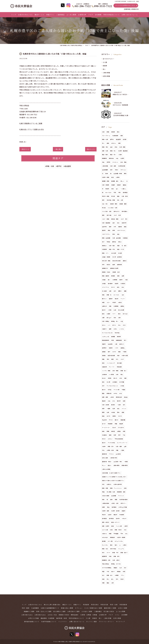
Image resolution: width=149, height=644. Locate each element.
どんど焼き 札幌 (113, 208)
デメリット (121, 496)
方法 (125, 530)
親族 (118, 196)
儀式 (111, 545)
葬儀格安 (112, 537)
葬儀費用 (104, 158)
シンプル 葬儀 (106, 371)
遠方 (114, 223)
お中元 (115, 393)
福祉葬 (121, 424)
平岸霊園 (116, 534)
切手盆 (110, 390)
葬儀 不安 (115, 553)
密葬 (110, 329)
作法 (103, 450)
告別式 (108, 265)
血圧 (118, 234)
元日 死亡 (105, 204)
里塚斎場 (104, 454)
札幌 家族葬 (106, 185)
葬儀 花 (109, 295)
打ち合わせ (121, 427)
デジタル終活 (111, 443)
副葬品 (122, 306)
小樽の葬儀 (106, 73)
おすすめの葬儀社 (107, 568)
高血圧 (126, 397)
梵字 (119, 435)
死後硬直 (110, 424)
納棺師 (119, 185)
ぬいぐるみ (108, 192)
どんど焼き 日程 (107, 211)
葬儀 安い (113, 151)
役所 (111, 170)
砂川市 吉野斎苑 (117, 257)
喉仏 (122, 374)
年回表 (110, 378)
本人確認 (104, 291)
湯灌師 (113, 185)
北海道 (104, 280)
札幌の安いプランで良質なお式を (32, 129)
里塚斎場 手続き (107, 462)
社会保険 (110, 344)
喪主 (108, 507)
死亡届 (104, 208)
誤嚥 (114, 230)
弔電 (110, 556)
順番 (116, 424)
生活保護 (114, 496)
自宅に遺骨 (105, 458)
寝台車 (117, 299)
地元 (118, 223)
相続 (125, 378)
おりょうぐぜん (119, 541)
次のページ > (91, 149)
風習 (112, 359)
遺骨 (111, 499)
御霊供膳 (123, 420)
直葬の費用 (117, 465)
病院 (122, 136)
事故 (109, 230)
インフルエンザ (111, 363)
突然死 (108, 162)
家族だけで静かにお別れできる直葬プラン (113, 481)
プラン (123, 575)
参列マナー (123, 503)
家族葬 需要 (123, 204)
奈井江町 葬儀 (106, 261)
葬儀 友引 (110, 575)
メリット (124, 409)
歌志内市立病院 (117, 261)
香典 (114, 265)
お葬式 (120, 302)
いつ (109, 325)
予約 (108, 359)
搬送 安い (113, 155)
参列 (103, 265)
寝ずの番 (109, 215)
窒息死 (104, 230)
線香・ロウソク (115, 522)
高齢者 (120, 227)
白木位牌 (114, 253)
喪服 (116, 499)
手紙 (119, 192)
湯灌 (118, 246)
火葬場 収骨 (110, 450)
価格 (108, 143)
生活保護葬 (105, 170)
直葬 (119, 143)
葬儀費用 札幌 (106, 560)
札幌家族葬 (115, 136)
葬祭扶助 (111, 158)
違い (109, 280)
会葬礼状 (104, 306)
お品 (109, 401)
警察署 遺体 (115, 181)
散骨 (107, 173)
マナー (114, 314)
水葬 (110, 291)
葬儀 (108, 132)
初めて (113, 571)
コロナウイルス (121, 230)
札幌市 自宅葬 (115, 511)
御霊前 (115, 568)
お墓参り (104, 329)
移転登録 (119, 367)
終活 (116, 147)
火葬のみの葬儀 (106, 469)
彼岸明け (104, 348)
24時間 (117, 575)
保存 (118, 287)
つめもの (124, 518)
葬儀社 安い (115, 321)
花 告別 (124, 246)
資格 (103, 295)
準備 (103, 492)
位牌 (114, 409)
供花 (103, 484)
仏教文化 (109, 484)
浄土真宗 (104, 420)
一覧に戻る (58, 149)
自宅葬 (125, 139)
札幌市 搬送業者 (123, 151)
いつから (122, 329)
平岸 (122, 534)
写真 (115, 192)
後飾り (121, 280)
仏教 (108, 412)
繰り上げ (109, 318)
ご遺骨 (122, 450)
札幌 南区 (112, 246)
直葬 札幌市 (106, 526)
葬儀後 (119, 571)
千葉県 (125, 352)
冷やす (113, 287)
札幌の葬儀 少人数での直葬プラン (111, 473)
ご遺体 (120, 155)
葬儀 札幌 (105, 139)
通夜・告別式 (106, 522)
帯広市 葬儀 (106, 196)
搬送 (108, 583)
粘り (125, 340)
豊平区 (112, 139)
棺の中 (104, 310)
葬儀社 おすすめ (116, 564)
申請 (112, 340)
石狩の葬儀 (106, 76)
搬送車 (104, 401)
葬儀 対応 (105, 549)
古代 (115, 291)
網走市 (115, 515)
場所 (103, 200)
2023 (124, 325)
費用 (125, 173)
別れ (117, 579)
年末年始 (117, 333)
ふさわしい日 (106, 337)
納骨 (103, 431)
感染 (103, 363)
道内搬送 (104, 518)
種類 (103, 412)
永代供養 (122, 382)
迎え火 (104, 325)
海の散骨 (110, 283)
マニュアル (121, 549)
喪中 (109, 352)
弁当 (120, 393)
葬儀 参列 (117, 556)
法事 (119, 318)
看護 (125, 291)
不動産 (123, 390)
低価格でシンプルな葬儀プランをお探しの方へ (114, 477)
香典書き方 (105, 268)
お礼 (114, 401)
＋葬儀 (126, 462)
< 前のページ (25, 149)
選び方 (104, 443)
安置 (103, 583)
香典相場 (119, 265)
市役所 (114, 302)
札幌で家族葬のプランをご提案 (31, 123)
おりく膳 (110, 541)
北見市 (110, 515)
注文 (123, 295)
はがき (114, 352)
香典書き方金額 (114, 268)
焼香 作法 (112, 249)
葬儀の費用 (125, 465)
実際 (103, 409)
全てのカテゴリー (109, 59)
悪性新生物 (119, 397)
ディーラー (112, 367)
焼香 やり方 (121, 249)
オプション (123, 170)
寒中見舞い (125, 211)
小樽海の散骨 (106, 503)
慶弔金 (114, 242)
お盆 (122, 321)
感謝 (123, 412)
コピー (108, 302)
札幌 (103, 132)
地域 (112, 189)
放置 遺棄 (105, 397)
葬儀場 (113, 276)
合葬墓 (119, 431)
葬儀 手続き (118, 530)
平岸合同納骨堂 (119, 439)
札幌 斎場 (125, 196)
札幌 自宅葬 (106, 405)
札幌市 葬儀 (106, 177)
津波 (118, 355)
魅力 (116, 545)
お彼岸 (104, 446)
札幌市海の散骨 (123, 499)
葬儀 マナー (106, 253)
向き (125, 568)
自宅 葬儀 (115, 371)
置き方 (117, 420)
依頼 (103, 579)
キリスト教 (117, 390)
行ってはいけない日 (107, 333)
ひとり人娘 (105, 530)
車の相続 (119, 363)
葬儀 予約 (105, 147)
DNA (123, 287)
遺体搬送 (125, 192)
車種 (103, 302)
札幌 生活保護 (117, 238)
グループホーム (106, 136)
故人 (112, 579)
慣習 (103, 571)
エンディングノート (122, 443)
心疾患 (112, 397)
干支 (124, 435)
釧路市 (123, 511)
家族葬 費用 (114, 204)
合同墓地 (115, 382)
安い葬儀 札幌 (111, 492)
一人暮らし (123, 189)
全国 (124, 401)
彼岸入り (122, 344)
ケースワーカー (106, 427)
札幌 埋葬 (119, 446)
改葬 (124, 431)
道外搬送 (111, 518)
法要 (103, 318)
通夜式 (125, 261)
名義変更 (104, 367)
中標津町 (122, 515)
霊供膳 (104, 541)
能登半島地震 (111, 355)
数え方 (115, 378)
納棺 (112, 526)
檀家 (110, 227)
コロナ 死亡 (124, 219)
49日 (121, 378)
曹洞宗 (113, 405)
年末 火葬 (120, 200)
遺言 (103, 382)
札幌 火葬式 (116, 560)
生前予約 (104, 227)
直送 (112, 177)
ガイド (108, 553)
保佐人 (120, 242)
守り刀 (111, 420)
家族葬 (21, 142)
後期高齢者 (119, 340)
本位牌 (120, 253)
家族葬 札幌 (116, 272)
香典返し (123, 348)
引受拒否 (123, 283)
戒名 (118, 409)
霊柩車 (111, 299)
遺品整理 (118, 139)
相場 (118, 276)
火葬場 (118, 177)
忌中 (103, 386)
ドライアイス (105, 287)
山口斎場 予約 (118, 462)
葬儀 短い (123, 371)
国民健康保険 (106, 340)
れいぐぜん (105, 545)
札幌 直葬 (113, 166)
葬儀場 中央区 (106, 272)
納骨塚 (111, 348)
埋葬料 (114, 416)
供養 (117, 450)
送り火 (114, 325)
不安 (108, 571)
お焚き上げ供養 (123, 507)
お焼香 (113, 412)
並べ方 (104, 424)
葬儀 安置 (105, 488)
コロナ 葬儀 (106, 219)
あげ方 (108, 416)
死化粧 (113, 196)
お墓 (126, 280)
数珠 (103, 314)
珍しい (104, 465)
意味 (118, 412)
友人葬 (108, 382)
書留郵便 (104, 556)
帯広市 (104, 515)
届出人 (110, 465)
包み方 (114, 427)
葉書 (119, 352)
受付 (103, 553)
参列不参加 (113, 549)
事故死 (107, 189)
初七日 (104, 378)
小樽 (116, 344)
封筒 (124, 571)
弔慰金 (108, 242)
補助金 (125, 185)
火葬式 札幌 (115, 503)
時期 (108, 431)
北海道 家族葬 (106, 257)
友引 (103, 575)
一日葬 (119, 405)
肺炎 (118, 132)
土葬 (125, 446)
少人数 (105, 62)
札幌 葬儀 (122, 147)
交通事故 (125, 238)
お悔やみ (104, 534)
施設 (125, 227)
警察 (110, 435)
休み (119, 325)
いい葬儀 (111, 374)
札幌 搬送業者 (106, 223)
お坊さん (114, 143)
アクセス (111, 454)
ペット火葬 (119, 526)
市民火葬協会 (106, 564)
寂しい (122, 181)
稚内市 (119, 401)
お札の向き (105, 537)
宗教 (110, 306)
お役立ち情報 (106, 496)
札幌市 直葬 (106, 511)
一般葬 (108, 409)
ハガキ (117, 348)
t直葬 (103, 507)
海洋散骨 (114, 507)
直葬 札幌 (105, 151)
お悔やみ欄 (125, 355)
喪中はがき (117, 211)
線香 (103, 416)
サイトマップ (120, 622)
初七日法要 (121, 310)
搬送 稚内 (105, 155)
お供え (115, 329)
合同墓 (104, 283)
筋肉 (114, 234)
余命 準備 (123, 162)
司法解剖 (104, 435)
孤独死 (117, 283)
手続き (117, 170)
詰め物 (118, 518)
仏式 (121, 568)
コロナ (122, 359)
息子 (103, 242)
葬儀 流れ (111, 446)
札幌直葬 (104, 249)
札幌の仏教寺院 (118, 484)
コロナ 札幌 (117, 215)
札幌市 (122, 158)
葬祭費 (119, 337)
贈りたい (104, 299)
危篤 (125, 488)
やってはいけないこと (112, 386)
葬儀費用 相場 (121, 492)
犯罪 (115, 435)
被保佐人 (104, 246)
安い (25, 142)
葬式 (119, 314)
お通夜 (108, 314)
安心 (108, 579)
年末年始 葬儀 (111, 200)
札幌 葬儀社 (106, 321)
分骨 (117, 374)
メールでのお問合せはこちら (125, 5)
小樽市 (126, 526)
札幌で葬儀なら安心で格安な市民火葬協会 (69, 642)
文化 (117, 359)
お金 (117, 158)
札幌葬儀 (116, 306)
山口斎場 (118, 454)
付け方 (120, 416)
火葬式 (125, 545)
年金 (103, 162)
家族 (103, 499)
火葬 (112, 583)
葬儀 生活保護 (106, 238)
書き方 (104, 390)
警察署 (113, 337)
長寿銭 (104, 355)
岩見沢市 (124, 223)
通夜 (103, 215)
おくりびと (117, 295)
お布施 (122, 386)
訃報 (111, 530)
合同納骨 (104, 374)
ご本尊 (110, 310)
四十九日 (125, 314)
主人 (117, 189)
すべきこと (115, 162)
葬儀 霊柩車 (106, 276)
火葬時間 (115, 280)
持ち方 (104, 439)
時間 (110, 534)
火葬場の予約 (114, 458)
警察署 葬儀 (106, 181)
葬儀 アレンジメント (116, 488)
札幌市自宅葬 (122, 166)
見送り (122, 579)
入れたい (110, 439)
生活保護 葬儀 (118, 173)
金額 (123, 276)
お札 (126, 534)
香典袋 (104, 352)
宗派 (115, 318)
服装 (103, 393)
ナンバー (123, 299)
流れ (124, 405)
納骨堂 (113, 431)
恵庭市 (104, 344)
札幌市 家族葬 (121, 537)
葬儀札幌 (109, 393)
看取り (120, 291)
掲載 (103, 359)
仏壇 (115, 310)
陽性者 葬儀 (115, 219)
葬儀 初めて (124, 553)
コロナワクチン (106, 234)
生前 (111, 147)
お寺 (115, 227)
